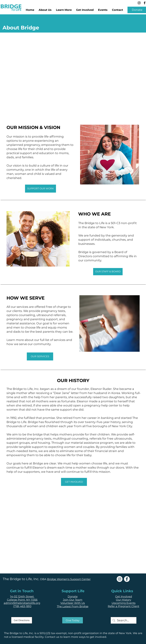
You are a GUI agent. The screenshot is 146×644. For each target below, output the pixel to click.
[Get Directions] (22, 620)
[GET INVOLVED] (74, 482)
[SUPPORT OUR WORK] (40, 189)
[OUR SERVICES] (40, 356)
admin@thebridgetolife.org (22, 603)
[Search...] (124, 620)
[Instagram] (139, 3)
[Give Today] (73, 620)
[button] (64, 10)
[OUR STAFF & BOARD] (108, 272)
